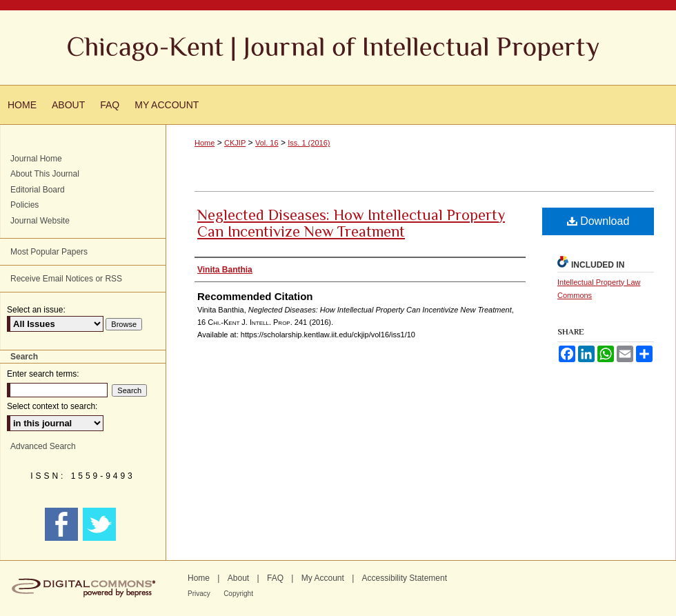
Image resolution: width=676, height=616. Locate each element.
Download (598, 221)
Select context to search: (52, 406)
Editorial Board (38, 190)
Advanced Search (43, 446)
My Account (323, 578)
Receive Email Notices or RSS (66, 279)
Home (205, 143)
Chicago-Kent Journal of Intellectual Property (338, 48)
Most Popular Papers (49, 252)
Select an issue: (36, 310)
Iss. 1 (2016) (309, 143)
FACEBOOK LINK (63, 524)
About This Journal (45, 174)
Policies (24, 205)
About (238, 578)
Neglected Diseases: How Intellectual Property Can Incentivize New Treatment (351, 223)
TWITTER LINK (101, 524)
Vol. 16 (267, 143)
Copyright (238, 594)
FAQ (275, 578)
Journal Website (40, 221)
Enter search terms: (43, 374)
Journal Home (36, 159)
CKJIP (235, 143)
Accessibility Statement (405, 578)
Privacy (199, 594)
